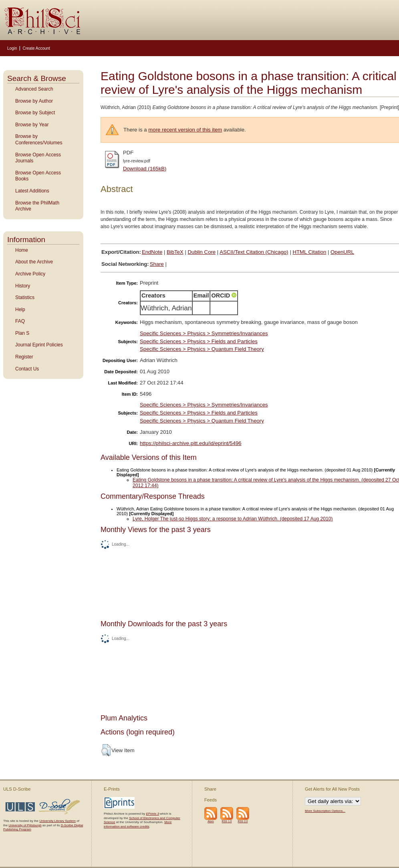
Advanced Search (34, 89)
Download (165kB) (145, 169)
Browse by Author (34, 101)
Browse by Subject (35, 113)
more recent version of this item (185, 130)
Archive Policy (30, 274)
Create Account (36, 48)
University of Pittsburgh (25, 825)
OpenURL (342, 252)
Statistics (25, 297)
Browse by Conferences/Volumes (39, 140)
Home (22, 250)
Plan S (22, 333)
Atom (211, 821)
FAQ (20, 321)
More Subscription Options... (325, 811)
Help (20, 310)
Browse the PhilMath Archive (37, 206)
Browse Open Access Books (38, 176)
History (23, 286)
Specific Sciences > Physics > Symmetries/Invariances (204, 333)
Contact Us (27, 369)
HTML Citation (310, 252)
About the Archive (34, 262)
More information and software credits (138, 824)
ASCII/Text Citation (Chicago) (254, 252)
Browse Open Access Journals (38, 158)
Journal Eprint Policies (39, 345)
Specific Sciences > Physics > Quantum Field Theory (202, 349)
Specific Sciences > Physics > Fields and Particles (199, 341)
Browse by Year (32, 125)
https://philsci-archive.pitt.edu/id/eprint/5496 (191, 443)
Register (24, 357)
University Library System (57, 821)
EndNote (152, 252)
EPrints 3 (152, 814)
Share (157, 264)
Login (12, 48)
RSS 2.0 (243, 821)
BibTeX (175, 252)
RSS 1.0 (227, 821)
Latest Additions (32, 191)
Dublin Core (202, 252)
